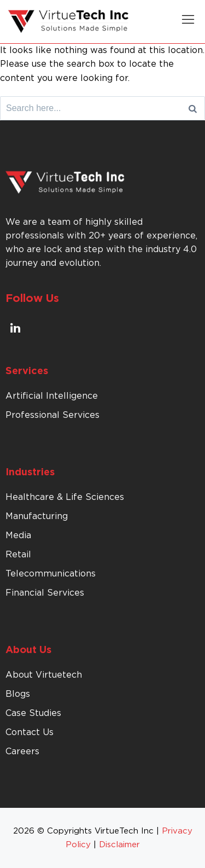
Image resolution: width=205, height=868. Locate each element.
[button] (188, 22)
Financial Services (45, 593)
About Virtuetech (44, 675)
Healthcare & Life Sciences (65, 497)
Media (18, 535)
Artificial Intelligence (52, 396)
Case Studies (33, 713)
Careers (22, 752)
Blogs (18, 694)
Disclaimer (119, 845)
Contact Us (30, 732)
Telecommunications (51, 574)
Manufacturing (37, 516)
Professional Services (52, 415)
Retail (18, 555)
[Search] (193, 108)
